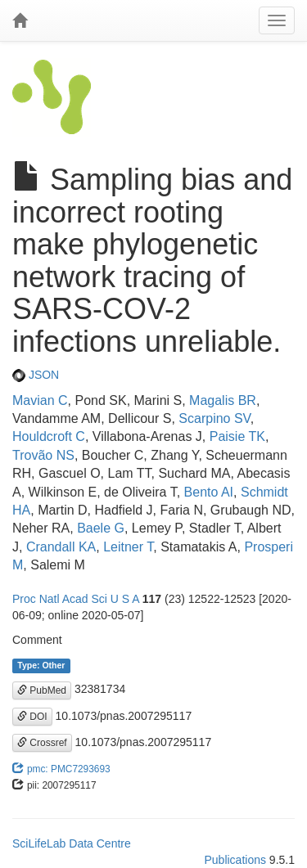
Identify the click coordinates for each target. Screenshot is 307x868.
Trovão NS (43, 455)
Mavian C (40, 400)
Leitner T (128, 547)
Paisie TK (237, 436)
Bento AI (209, 492)
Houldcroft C (49, 436)
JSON (36, 375)
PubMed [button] (42, 690)
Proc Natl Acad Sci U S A (76, 599)
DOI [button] (32, 717)
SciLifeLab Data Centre (72, 843)
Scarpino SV (214, 418)
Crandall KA (61, 547)
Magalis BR (223, 400)
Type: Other (41, 665)
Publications (235, 860)
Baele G (101, 528)
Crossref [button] (42, 743)
